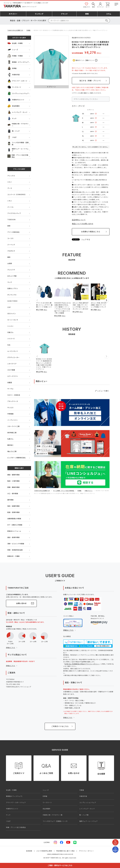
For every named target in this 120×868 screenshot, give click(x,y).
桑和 (9, 257)
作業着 (28, 30)
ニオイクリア (12, 364)
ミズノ (10, 182)
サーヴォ (10, 389)
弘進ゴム (10, 439)
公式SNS (47, 842)
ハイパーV (11, 339)
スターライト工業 (13, 426)
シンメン (10, 326)
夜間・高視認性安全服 (15, 550)
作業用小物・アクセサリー (18, 125)
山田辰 (10, 263)
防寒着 (12, 68)
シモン (10, 201)
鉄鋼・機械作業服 (13, 487)
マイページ (100, 5)
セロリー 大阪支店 (14, 395)
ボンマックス (12, 295)
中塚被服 (10, 414)
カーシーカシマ (13, 320)
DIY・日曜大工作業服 (15, 525)
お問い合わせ (21, 603)
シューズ (13, 50)
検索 (93, 5)
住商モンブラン (13, 288)
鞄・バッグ (14, 131)
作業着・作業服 (15, 56)
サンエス (10, 408)
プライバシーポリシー (86, 851)
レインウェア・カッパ (17, 112)
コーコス (10, 238)
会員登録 (29, 851)
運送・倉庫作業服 (13, 537)
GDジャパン (12, 314)
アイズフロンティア (14, 213)
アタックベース (13, 401)
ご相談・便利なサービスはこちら (60, 865)
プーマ (10, 188)
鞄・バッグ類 (84, 815)
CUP (9, 307)
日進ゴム (10, 332)
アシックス (11, 176)
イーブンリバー (13, 420)
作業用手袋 (14, 75)
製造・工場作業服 (13, 481)
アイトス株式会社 (13, 232)
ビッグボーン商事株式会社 (16, 458)
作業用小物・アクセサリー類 (52, 815)
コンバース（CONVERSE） (17, 195)
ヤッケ (12, 118)
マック (10, 282)
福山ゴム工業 (12, 451)
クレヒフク (11, 270)
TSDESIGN (11, 220)
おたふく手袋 (12, 276)
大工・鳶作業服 (13, 494)
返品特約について (79, 220)
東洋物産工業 (12, 433)
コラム (109, 14)
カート (108, 5)
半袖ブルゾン (89, 491)
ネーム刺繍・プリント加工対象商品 (64, 491)
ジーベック (11, 245)
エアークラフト (13, 376)
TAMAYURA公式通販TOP (15, 30)
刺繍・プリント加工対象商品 (18, 156)
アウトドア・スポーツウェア (16, 803)
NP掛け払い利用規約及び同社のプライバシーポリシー (82, 664)
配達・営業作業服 (13, 512)
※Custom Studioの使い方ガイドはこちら (85, 73)
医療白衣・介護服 (13, 556)
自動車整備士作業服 (14, 519)
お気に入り (87, 5)
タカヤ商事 (11, 370)
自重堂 (10, 382)
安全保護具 (14, 106)
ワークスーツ (14, 87)
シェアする (86, 240)
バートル (10, 207)
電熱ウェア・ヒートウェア (18, 150)
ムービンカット (13, 351)
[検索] (79, 21)
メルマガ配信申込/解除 (44, 851)
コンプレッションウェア (18, 93)
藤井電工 (10, 445)
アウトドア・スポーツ (17, 81)
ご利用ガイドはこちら (60, 726)
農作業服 (10, 500)
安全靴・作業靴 (15, 43)
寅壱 (9, 226)
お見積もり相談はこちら (91, 232)
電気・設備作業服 (13, 506)
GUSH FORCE (12, 301)
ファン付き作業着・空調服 (18, 144)
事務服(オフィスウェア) (14, 796)
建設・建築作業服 (13, 475)
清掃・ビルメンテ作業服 (16, 544)
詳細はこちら (11, 648)
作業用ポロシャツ (16, 100)
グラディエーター (13, 357)
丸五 (9, 345)
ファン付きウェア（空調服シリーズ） (56, 821)
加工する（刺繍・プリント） (91, 81)
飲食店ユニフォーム (14, 531)
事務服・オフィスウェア (18, 62)
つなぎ (12, 137)
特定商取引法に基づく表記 (65, 851)
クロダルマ (11, 251)
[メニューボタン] (116, 4)
